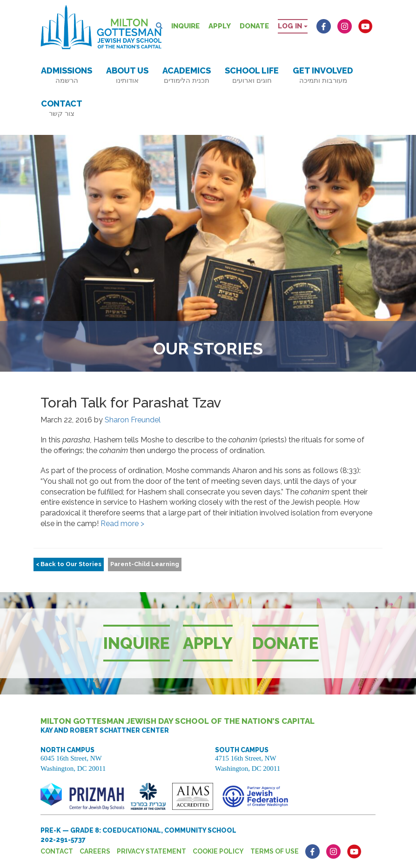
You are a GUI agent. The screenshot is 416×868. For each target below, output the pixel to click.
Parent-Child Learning (145, 564)
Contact (62, 108)
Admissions (67, 75)
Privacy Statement (151, 851)
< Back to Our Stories (69, 564)
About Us (127, 75)
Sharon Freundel (133, 420)
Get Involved (323, 75)
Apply (220, 26)
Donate (254, 26)
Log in (293, 26)
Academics (187, 75)
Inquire (185, 26)
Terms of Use (275, 851)
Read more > (122, 524)
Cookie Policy (218, 851)
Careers (95, 851)
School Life (252, 75)
